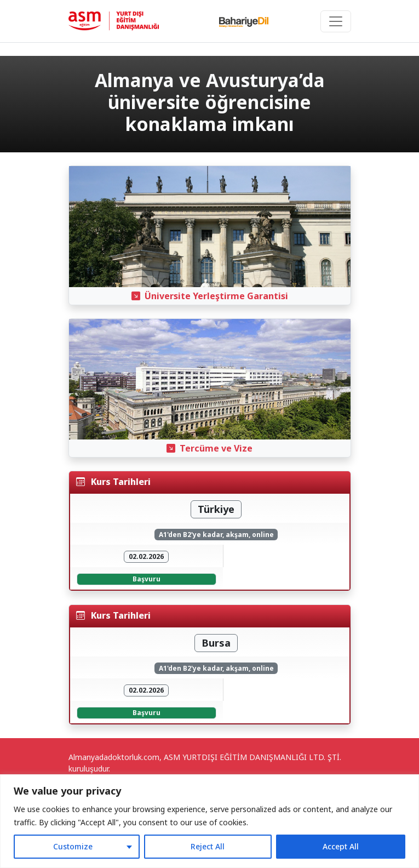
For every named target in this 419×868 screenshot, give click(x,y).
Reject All (208, 846)
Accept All (341, 846)
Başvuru (147, 579)
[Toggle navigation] (336, 21)
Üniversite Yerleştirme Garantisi (210, 296)
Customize (73, 846)
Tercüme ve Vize (210, 448)
